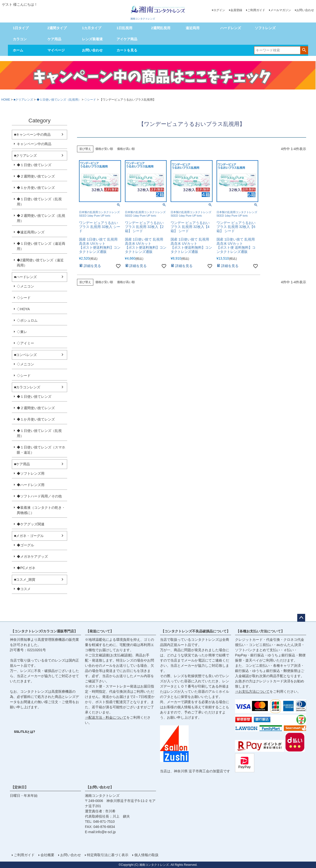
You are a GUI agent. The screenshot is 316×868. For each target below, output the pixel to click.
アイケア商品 (127, 39)
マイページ (56, 50)
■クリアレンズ (23, 100)
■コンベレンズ (25, 355)
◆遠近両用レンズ (31, 232)
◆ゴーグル (25, 545)
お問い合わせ (305, 10)
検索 (304, 50)
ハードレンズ (231, 28)
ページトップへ (301, 618)
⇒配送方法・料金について (106, 717)
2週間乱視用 (161, 28)
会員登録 (236, 10)
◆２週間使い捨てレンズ (36, 176)
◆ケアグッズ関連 (31, 524)
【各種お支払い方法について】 (260, 631)
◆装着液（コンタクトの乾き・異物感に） (41, 510)
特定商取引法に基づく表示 (108, 855)
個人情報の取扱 (146, 855)
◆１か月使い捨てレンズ (36, 188)
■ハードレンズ (25, 277)
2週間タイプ (57, 28)
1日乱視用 (124, 28)
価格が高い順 (126, 149)
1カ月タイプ (92, 28)
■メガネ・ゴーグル (29, 536)
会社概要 (47, 855)
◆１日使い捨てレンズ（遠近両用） (41, 246)
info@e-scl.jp (106, 832)
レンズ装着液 (92, 39)
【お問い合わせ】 (100, 787)
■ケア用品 (22, 464)
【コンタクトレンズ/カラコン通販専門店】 (44, 631)
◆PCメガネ (26, 568)
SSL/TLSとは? (25, 732)
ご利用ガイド (256, 10)
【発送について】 (100, 631)
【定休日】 (20, 787)
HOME (6, 100)
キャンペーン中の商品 (34, 144)
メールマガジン (281, 10)
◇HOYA (23, 309)
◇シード (90, 100)
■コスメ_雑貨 (25, 579)
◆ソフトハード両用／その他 (39, 496)
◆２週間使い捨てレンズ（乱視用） (41, 218)
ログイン (219, 10)
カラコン (20, 39)
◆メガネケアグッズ (32, 556)
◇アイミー (25, 343)
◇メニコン (25, 286)
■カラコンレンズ (27, 387)
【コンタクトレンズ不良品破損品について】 (196, 631)
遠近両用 (193, 28)
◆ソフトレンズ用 (31, 473)
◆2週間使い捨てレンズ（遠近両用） (40, 263)
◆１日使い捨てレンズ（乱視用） (59, 100)
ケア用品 (54, 39)
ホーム (18, 50)
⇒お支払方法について (252, 691)
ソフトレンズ (265, 28)
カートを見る (127, 50)
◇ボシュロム (27, 320)
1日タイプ (21, 28)
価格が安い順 (104, 149)
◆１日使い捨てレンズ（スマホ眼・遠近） (41, 450)
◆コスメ (24, 589)
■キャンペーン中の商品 (32, 134)
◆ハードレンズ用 (31, 485)
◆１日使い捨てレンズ (34, 165)
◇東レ (22, 332)
